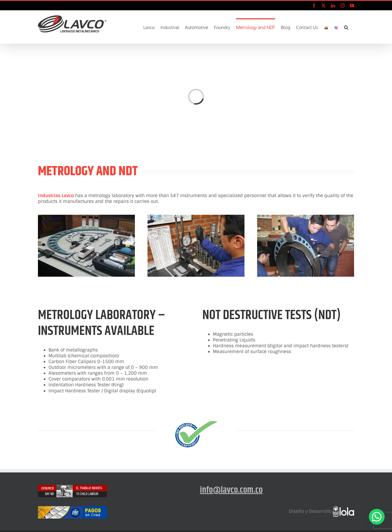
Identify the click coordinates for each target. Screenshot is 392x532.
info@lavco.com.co (231, 490)
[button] (346, 27)
